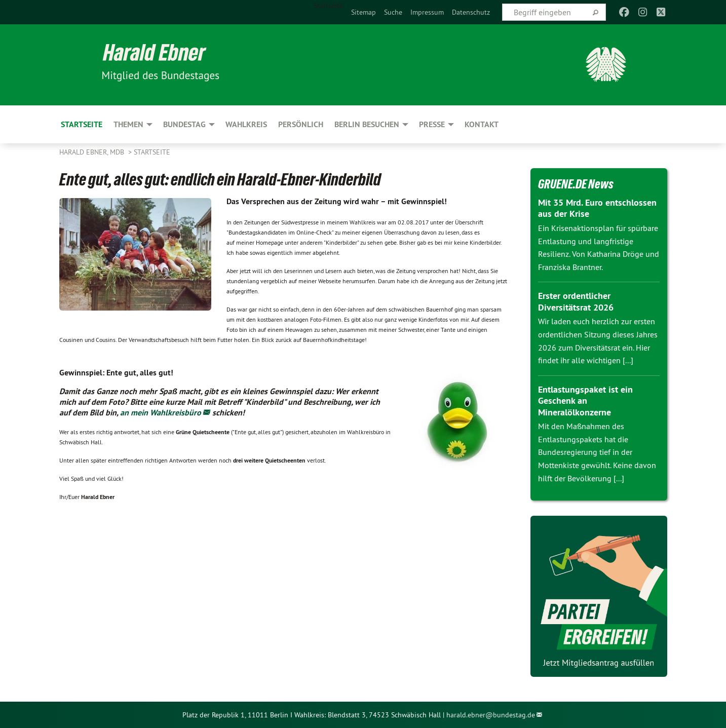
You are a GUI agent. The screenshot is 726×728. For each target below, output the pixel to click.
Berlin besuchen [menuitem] (367, 124)
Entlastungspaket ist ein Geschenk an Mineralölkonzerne (585, 401)
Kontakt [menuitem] (482, 124)
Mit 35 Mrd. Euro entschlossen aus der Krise (597, 208)
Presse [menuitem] (432, 124)
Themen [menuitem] (128, 124)
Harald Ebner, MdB (93, 152)
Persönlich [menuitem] (301, 124)
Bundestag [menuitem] (184, 124)
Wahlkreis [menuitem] (246, 124)
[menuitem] (364, 12)
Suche (393, 12)
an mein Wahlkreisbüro (161, 413)
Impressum (427, 12)
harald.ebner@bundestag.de (491, 715)
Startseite (152, 152)
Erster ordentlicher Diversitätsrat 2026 (576, 301)
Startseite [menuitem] (328, 6)
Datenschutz (471, 12)
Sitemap (364, 12)
